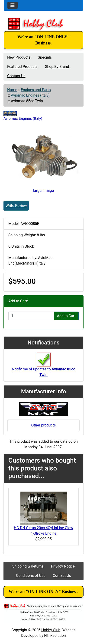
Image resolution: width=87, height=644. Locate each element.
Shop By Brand (57, 67)
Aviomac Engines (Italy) (30, 95)
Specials (45, 57)
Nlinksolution (55, 636)
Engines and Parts (36, 90)
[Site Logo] (43, 24)
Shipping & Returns (28, 566)
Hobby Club (51, 630)
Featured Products (22, 67)
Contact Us (16, 76)
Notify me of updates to (43, 367)
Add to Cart (66, 316)
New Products (19, 57)
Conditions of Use (31, 576)
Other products (43, 425)
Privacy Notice (63, 566)
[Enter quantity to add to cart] (31, 316)
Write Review (16, 206)
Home (12, 90)
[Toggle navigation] (13, 5)
